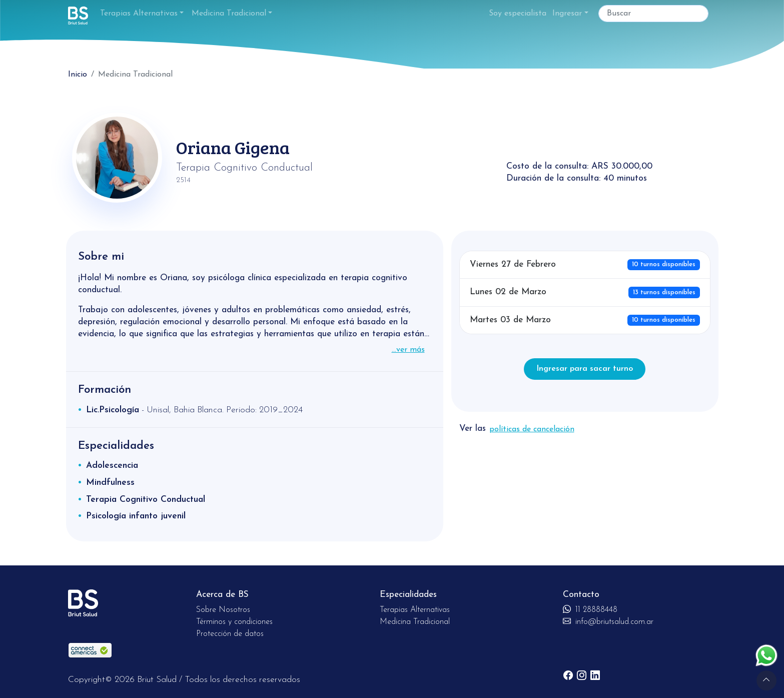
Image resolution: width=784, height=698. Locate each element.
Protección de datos (230, 634)
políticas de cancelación (532, 429)
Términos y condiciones (234, 622)
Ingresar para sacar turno (585, 369)
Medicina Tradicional (229, 14)
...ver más (408, 350)
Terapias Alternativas (139, 14)
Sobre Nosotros (223, 610)
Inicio (78, 75)
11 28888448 (590, 610)
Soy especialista (518, 14)
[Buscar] (653, 14)
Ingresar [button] (567, 14)
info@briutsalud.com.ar (608, 622)
